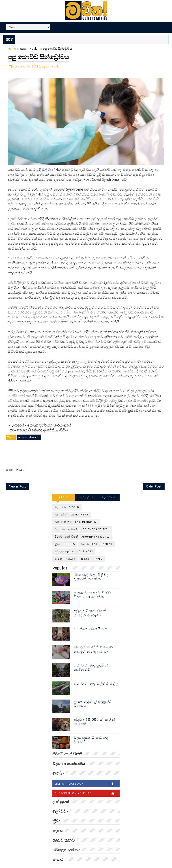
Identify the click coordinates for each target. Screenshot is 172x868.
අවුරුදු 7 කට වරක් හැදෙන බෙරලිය (90, 603)
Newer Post (17, 476)
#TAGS (64, 487)
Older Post (154, 476)
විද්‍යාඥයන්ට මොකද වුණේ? (91, 730)
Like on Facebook (87, 774)
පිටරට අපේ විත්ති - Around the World (82, 526)
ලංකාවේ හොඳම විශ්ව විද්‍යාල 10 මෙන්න (92, 585)
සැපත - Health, (52, 65)
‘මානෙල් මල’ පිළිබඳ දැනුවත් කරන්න (91, 567)
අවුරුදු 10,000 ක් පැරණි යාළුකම (95, 711)
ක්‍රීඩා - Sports (65, 534)
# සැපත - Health (29, 436)
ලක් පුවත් (86, 487)
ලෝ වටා (108, 487)
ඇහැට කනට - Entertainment (76, 512)
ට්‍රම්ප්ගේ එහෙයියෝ (91, 619)
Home (12, 48)
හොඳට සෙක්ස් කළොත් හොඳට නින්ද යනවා (93, 639)
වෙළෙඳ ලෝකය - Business (74, 541)
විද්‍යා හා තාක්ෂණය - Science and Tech (82, 519)
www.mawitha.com (106, 866)
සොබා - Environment (97, 534)
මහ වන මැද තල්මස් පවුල (96, 673)
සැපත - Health (29, 48)
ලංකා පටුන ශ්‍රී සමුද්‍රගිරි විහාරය (93, 693)
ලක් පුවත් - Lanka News (72, 504)
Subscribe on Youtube (87, 783)
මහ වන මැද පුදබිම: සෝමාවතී (91, 657)
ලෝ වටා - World (67, 497)
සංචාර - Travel (92, 549)
